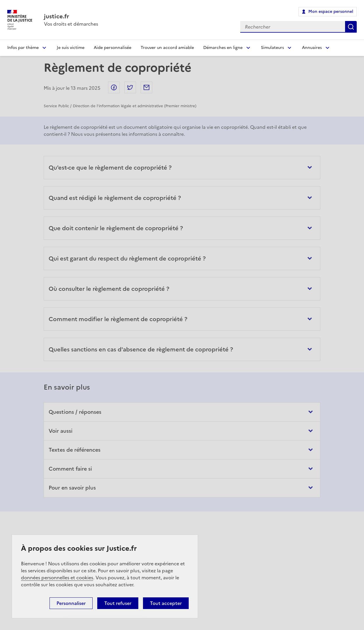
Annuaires (312, 48)
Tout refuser (118, 603)
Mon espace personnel (331, 12)
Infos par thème (23, 48)
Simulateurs (272, 48)
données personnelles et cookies (57, 578)
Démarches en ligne (223, 48)
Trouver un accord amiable (167, 48)
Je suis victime (71, 48)
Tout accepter (166, 603)
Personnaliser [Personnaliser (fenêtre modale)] (71, 603)
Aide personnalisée (113, 48)
